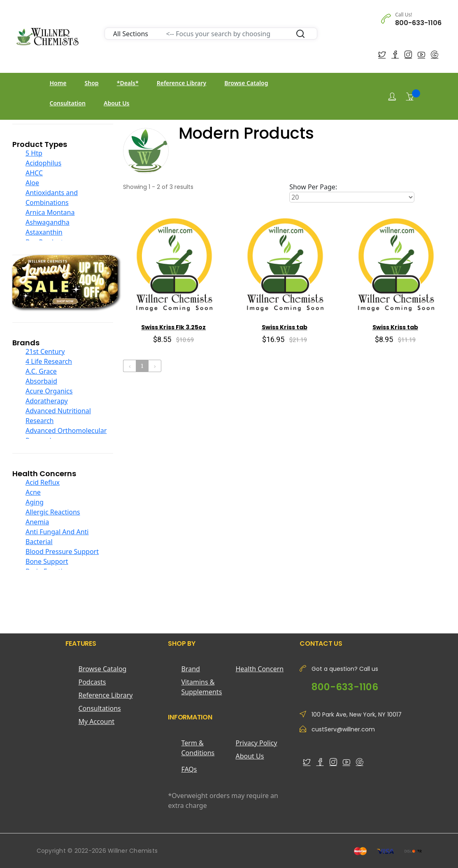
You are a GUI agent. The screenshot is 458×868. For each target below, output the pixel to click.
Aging (35, 502)
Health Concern (259, 669)
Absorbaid (41, 381)
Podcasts (92, 682)
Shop (92, 83)
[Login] (392, 97)
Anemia (37, 522)
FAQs (189, 769)
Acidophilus (43, 163)
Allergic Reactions (53, 512)
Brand (190, 669)
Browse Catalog (246, 83)
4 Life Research (49, 361)
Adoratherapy (47, 401)
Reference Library (181, 83)
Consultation (68, 103)
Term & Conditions (198, 748)
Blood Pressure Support (62, 552)
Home (58, 83)
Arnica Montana (50, 212)
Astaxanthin (44, 232)
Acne (33, 492)
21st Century (45, 351)
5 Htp (34, 153)
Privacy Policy (256, 743)
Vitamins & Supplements (201, 687)
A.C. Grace (41, 371)
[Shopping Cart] (410, 96)
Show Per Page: (313, 187)
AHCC (34, 173)
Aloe (32, 183)
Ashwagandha (48, 222)
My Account (97, 721)
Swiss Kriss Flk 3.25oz (173, 327)
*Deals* (128, 83)
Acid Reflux (43, 482)
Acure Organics (49, 391)
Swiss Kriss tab (285, 327)
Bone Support (47, 561)
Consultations (100, 708)
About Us (116, 103)
